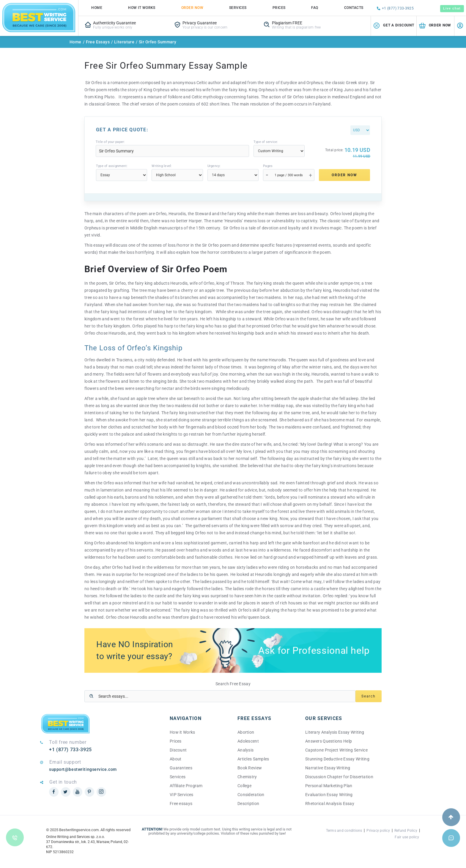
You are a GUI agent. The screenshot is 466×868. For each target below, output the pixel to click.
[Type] (279, 151)
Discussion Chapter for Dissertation (339, 777)
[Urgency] (233, 175)
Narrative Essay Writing (328, 768)
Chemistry (247, 777)
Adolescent (248, 741)
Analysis (245, 750)
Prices (279, 8)
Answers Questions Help (329, 741)
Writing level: (162, 166)
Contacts (354, 8)
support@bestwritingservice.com (83, 769)
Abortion (246, 732)
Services (238, 8)
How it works (142, 8)
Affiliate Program (186, 786)
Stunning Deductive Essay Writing (337, 759)
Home (97, 8)
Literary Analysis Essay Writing (335, 732)
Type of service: (266, 142)
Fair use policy (407, 837)
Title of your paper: (110, 142)
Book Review (250, 768)
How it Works (182, 732)
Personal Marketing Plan (329, 786)
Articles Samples (253, 759)
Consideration (251, 795)
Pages (268, 166)
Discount (178, 750)
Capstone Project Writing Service (336, 750)
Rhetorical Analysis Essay (330, 804)
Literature (124, 42)
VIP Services (181, 795)
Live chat (452, 8)
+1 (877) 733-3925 (398, 8)
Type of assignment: (112, 166)
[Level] (177, 175)
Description (248, 804)
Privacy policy (378, 831)
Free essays (181, 804)
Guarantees (181, 768)
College (244, 786)
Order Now (192, 8)
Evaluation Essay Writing (329, 795)
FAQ (315, 8)
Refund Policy (406, 831)
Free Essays (98, 42)
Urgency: (214, 166)
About (175, 759)
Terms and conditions (344, 831)
